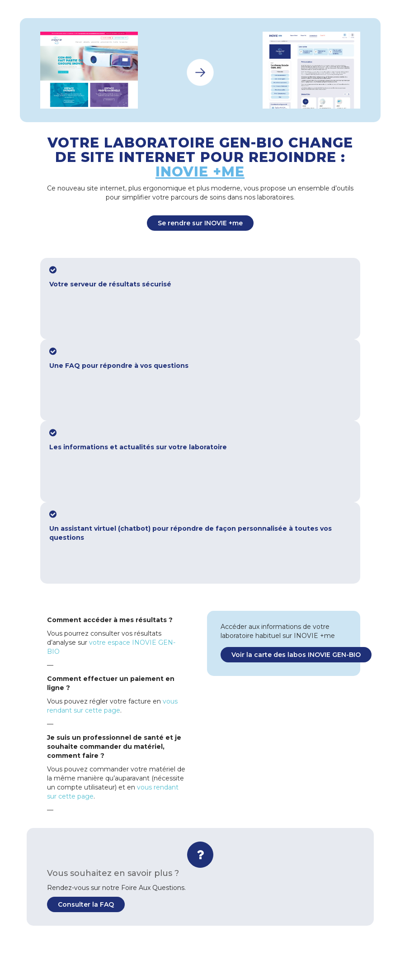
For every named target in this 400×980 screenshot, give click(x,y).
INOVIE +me (200, 172)
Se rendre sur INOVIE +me (200, 223)
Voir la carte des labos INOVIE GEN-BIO (296, 655)
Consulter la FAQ (86, 904)
